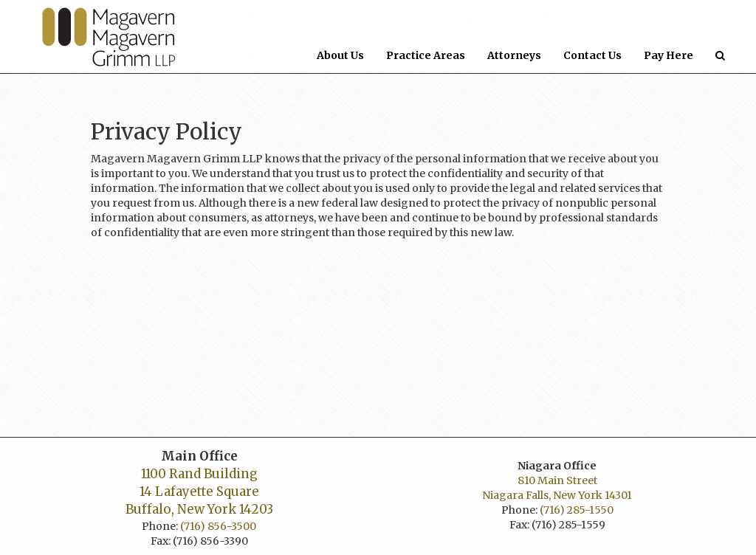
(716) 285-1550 (577, 510)
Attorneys (514, 55)
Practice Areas (426, 55)
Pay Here (669, 55)
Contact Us (598, 55)
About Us (340, 55)
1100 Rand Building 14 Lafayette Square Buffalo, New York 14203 (199, 492)
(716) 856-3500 (218, 526)
